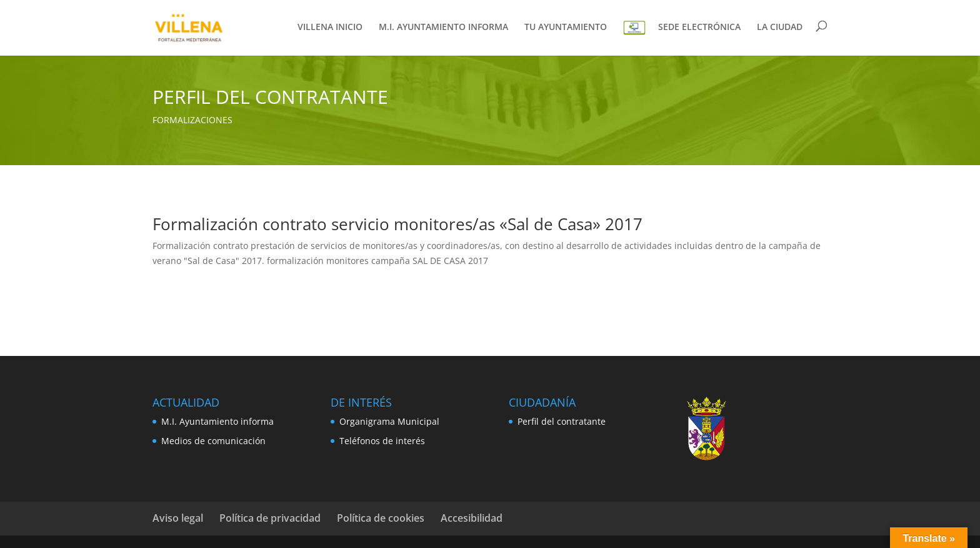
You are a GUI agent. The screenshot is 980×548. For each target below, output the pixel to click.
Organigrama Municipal (389, 421)
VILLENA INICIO (330, 28)
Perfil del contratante (562, 421)
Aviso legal (178, 518)
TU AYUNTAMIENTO (566, 28)
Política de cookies (381, 518)
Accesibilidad (472, 518)
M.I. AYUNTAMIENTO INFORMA (443, 28)
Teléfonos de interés (382, 441)
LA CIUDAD (780, 28)
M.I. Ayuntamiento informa (217, 421)
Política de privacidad (270, 518)
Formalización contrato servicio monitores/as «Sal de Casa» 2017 (397, 224)
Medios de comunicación (213, 441)
